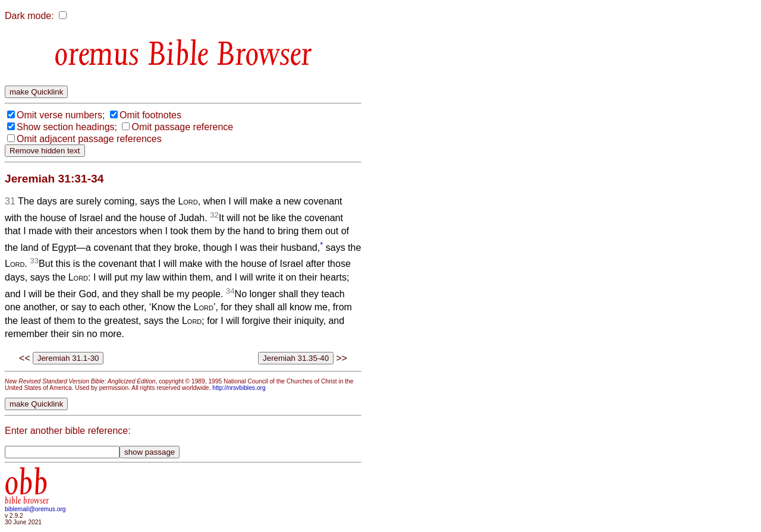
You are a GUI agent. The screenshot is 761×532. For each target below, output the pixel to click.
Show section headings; (67, 127)
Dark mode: (29, 16)
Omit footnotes (150, 115)
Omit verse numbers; (61, 115)
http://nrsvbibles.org (239, 388)
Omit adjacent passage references (89, 139)
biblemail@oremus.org (35, 509)
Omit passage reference (182, 127)
